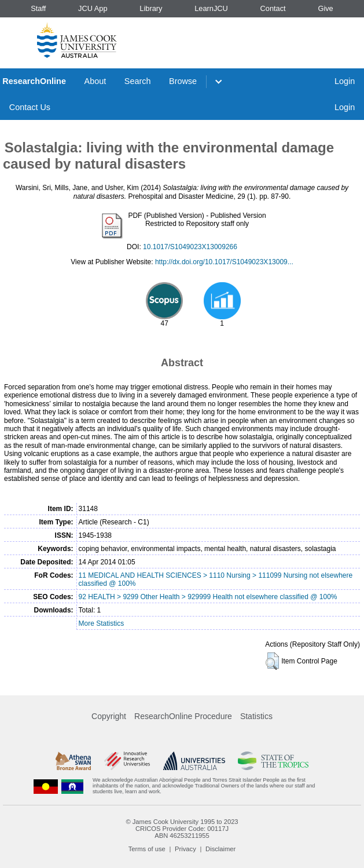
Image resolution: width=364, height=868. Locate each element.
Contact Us (30, 107)
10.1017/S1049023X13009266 (190, 247)
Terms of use (147, 849)
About (95, 81)
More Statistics (102, 623)
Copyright (109, 716)
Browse (183, 81)
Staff (38, 8)
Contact (273, 8)
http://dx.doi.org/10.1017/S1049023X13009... (224, 262)
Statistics (256, 716)
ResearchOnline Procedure (183, 716)
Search (138, 81)
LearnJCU (211, 8)
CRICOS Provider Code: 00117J (182, 829)
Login (345, 81)
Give (325, 8)
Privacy (185, 849)
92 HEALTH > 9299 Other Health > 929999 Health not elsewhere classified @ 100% (208, 597)
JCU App (93, 8)
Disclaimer (220, 849)
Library (151, 8)
